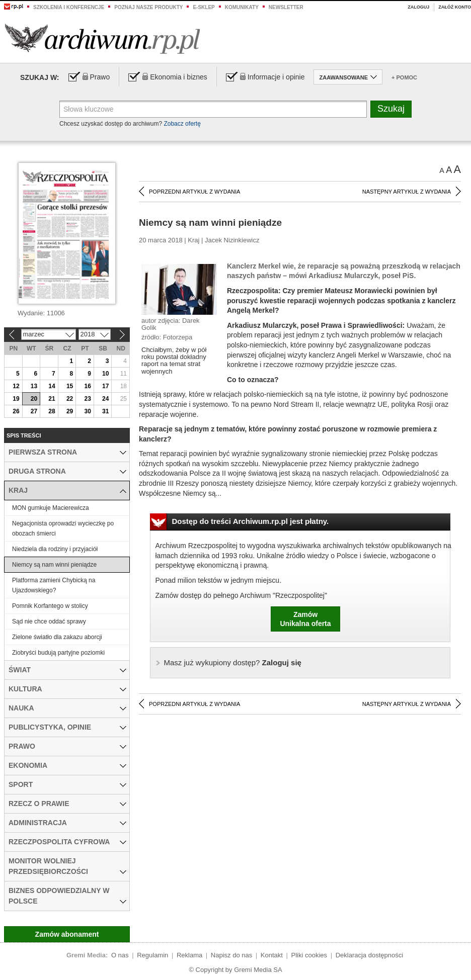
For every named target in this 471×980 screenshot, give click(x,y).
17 (105, 386)
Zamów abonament (67, 934)
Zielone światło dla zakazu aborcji (57, 637)
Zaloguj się (233, 662)
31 (105, 411)
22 (70, 399)
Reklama (189, 955)
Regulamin (152, 955)
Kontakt (272, 955)
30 (87, 411)
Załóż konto (455, 7)
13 (34, 386)
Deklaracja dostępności (369, 955)
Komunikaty (242, 7)
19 (16, 399)
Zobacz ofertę (182, 124)
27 (34, 411)
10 (105, 374)
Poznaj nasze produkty (148, 7)
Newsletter (286, 7)
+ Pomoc (404, 77)
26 (16, 411)
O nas (120, 955)
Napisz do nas (231, 955)
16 (87, 386)
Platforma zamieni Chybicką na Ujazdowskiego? (54, 585)
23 (87, 399)
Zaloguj (418, 7)
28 (52, 411)
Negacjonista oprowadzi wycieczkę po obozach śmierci (63, 528)
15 (70, 386)
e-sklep (204, 7)
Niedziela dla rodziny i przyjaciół (55, 549)
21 (52, 399)
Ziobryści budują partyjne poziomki (58, 653)
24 (105, 399)
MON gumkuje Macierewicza (51, 508)
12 (16, 386)
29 (70, 411)
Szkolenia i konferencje (69, 7)
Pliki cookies (309, 955)
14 (52, 386)
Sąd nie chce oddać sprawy (49, 621)
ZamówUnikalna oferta (305, 619)
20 (34, 399)
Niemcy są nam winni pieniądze (54, 565)
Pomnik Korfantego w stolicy (50, 606)
